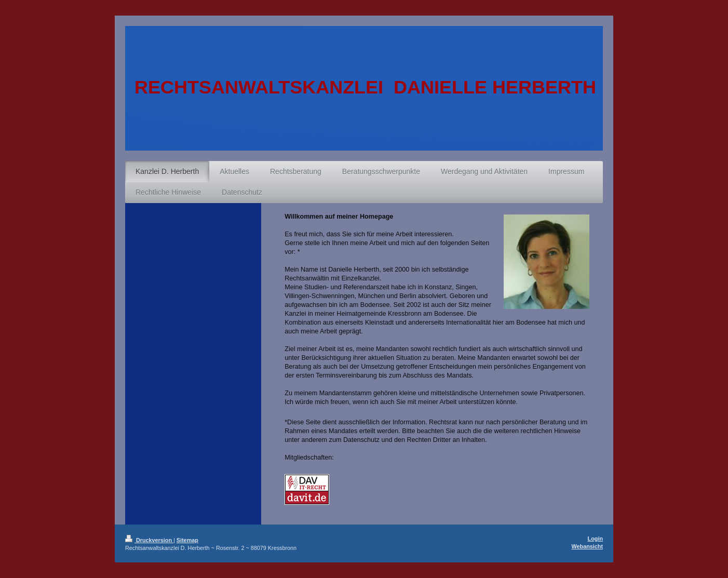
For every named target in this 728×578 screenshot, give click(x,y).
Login (595, 539)
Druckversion (149, 540)
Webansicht (587, 546)
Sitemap (187, 540)
